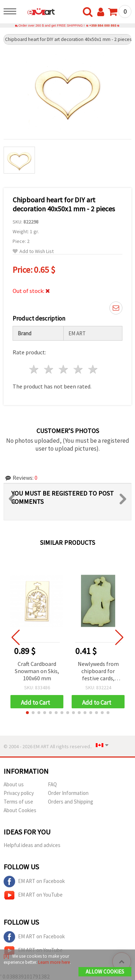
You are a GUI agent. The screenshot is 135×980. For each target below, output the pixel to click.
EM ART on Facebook (34, 882)
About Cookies (20, 810)
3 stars (64, 369)
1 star (34, 369)
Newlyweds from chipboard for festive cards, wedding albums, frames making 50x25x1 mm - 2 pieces (98, 671)
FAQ (52, 784)
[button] (27, 713)
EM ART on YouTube (33, 895)
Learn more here (54, 962)
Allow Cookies (105, 972)
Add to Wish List (33, 251)
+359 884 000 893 (103, 26)
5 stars (93, 369)
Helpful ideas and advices (32, 845)
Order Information (68, 793)
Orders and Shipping (71, 802)
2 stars (49, 369)
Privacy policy (19, 793)
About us (14, 784)
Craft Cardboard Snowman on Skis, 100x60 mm (37, 671)
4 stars (78, 369)
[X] (6, 956)
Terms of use (18, 802)
